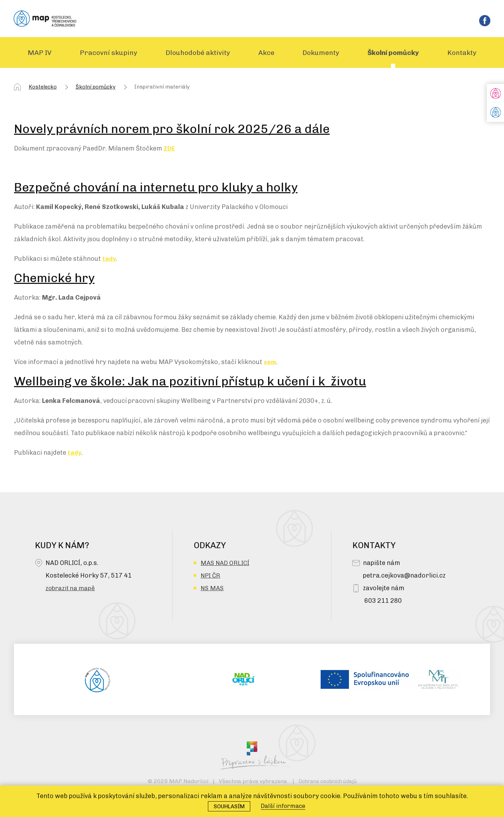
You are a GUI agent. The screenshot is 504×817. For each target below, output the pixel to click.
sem (270, 363)
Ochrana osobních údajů (327, 783)
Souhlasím (227, 806)
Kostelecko (43, 88)
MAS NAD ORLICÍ (226, 564)
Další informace (285, 806)
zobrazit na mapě (71, 589)
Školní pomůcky (96, 88)
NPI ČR (211, 577)
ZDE (169, 150)
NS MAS (212, 589)
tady (109, 260)
